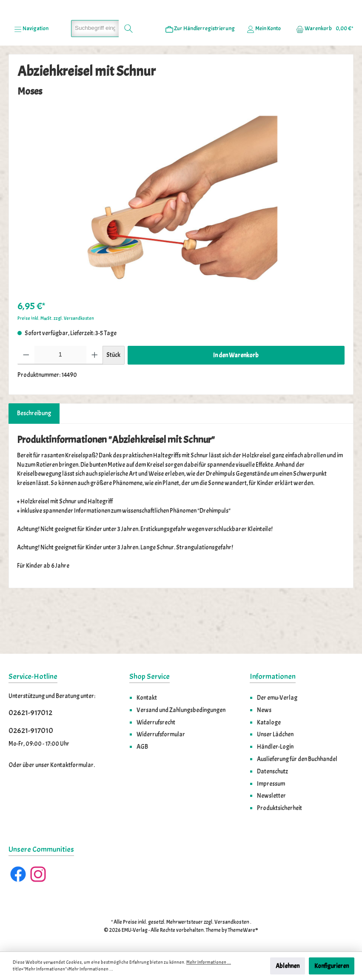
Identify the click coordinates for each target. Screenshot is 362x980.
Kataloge (269, 722)
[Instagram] (38, 875)
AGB (142, 747)
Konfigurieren (332, 966)
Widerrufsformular (161, 735)
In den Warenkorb (236, 404)
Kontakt (147, 698)
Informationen (273, 677)
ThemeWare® (243, 931)
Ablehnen (288, 966)
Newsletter (271, 796)
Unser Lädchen (275, 735)
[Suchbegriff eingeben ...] (95, 77)
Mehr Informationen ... (209, 962)
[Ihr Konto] (264, 77)
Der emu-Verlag (277, 698)
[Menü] (31, 77)
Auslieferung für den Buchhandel (297, 759)
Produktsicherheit (279, 808)
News (264, 710)
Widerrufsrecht (156, 722)
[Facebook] (18, 875)
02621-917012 (30, 713)
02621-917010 (31, 731)
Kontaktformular (72, 765)
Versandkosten (232, 923)
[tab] (34, 463)
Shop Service (150, 677)
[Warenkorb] (322, 77)
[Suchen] (129, 77)
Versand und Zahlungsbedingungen (181, 710)
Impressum (271, 784)
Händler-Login (275, 747)
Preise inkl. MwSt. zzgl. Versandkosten (56, 367)
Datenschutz (272, 771)
